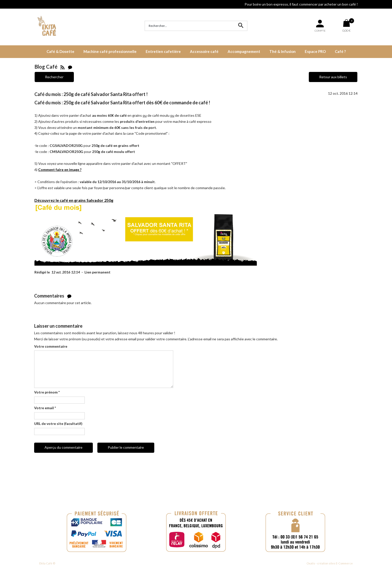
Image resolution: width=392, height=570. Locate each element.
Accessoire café (204, 51)
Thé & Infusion (282, 51)
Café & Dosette (60, 51)
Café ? (340, 51)
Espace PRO (315, 51)
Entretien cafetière (163, 51)
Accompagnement (244, 51)
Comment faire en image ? (60, 170)
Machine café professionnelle (110, 51)
